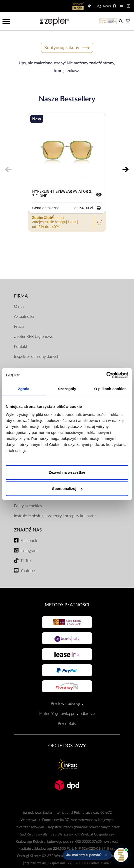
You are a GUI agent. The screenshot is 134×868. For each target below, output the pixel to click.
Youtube (28, 571)
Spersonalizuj (67, 489)
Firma (21, 296)
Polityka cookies (28, 506)
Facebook (29, 541)
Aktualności (24, 317)
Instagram (29, 551)
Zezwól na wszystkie (67, 472)
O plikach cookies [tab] (110, 389)
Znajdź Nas (28, 530)
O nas (19, 307)
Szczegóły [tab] (67, 389)
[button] (87, 855)
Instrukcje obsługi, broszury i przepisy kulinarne (55, 516)
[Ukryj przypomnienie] (106, 855)
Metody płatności (67, 605)
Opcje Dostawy (67, 746)
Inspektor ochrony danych (37, 357)
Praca (19, 327)
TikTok (26, 561)
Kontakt (21, 347)
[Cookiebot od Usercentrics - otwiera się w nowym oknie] (106, 375)
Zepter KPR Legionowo (34, 337)
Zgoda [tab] (24, 389)
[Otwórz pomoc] (121, 855)
